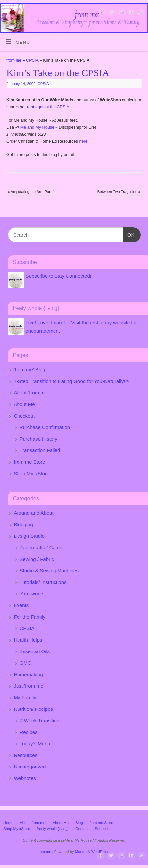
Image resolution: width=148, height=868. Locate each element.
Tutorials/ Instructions (43, 582)
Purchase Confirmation (45, 427)
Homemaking (28, 674)
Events (21, 605)
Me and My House (37, 127)
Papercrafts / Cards (41, 548)
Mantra (81, 852)
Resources (26, 755)
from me (14, 60)
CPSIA (32, 60)
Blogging (23, 524)
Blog (79, 823)
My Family (25, 697)
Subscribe (103, 829)
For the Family (30, 617)
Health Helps (28, 640)
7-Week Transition (40, 721)
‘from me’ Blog (30, 370)
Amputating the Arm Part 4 (31, 192)
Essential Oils (35, 651)
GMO (26, 663)
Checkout (24, 416)
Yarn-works (32, 594)
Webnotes (25, 778)
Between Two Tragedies (119, 192)
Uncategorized (30, 767)
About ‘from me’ (31, 393)
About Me (24, 404)
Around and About (34, 513)
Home (8, 823)
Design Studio (29, 536)
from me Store (30, 462)
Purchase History (39, 439)
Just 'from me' (29, 686)
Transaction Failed (40, 450)
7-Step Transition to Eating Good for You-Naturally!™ (72, 381)
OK (129, 234)
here (83, 141)
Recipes (29, 732)
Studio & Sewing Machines (49, 571)
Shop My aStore (32, 473)
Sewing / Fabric (37, 559)
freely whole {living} (53, 829)
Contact (82, 829)
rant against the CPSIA (48, 107)
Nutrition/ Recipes (33, 709)
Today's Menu (35, 744)
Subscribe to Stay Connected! (58, 276)
